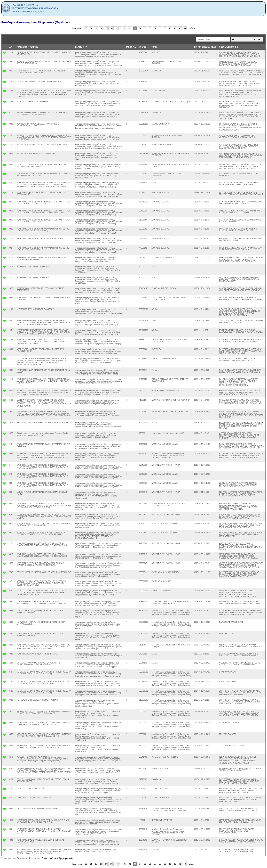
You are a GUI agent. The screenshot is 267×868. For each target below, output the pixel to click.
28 (111, 28)
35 (145, 28)
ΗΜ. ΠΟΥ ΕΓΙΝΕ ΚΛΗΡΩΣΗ (205, 47)
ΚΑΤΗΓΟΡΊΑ (131, 47)
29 (116, 28)
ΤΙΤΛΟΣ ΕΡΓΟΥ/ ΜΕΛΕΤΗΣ (27, 47)
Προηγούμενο (77, 28)
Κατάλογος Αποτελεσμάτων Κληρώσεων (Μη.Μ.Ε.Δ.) (36, 22)
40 (170, 28)
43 (185, 28)
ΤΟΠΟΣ (155, 47)
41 (175, 28)
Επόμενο (192, 28)
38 (160, 28)
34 (140, 28)
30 (121, 28)
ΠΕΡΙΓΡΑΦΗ (80, 47)
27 (106, 28)
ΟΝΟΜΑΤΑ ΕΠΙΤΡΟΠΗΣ (229, 47)
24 (91, 28)
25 (96, 28)
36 (150, 28)
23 (86, 28)
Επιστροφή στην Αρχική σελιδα (57, 858)
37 (155, 28)
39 (165, 28)
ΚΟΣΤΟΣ (143, 47)
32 (130, 28)
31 (125, 28)
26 (101, 28)
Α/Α (11, 47)
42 (180, 28)
